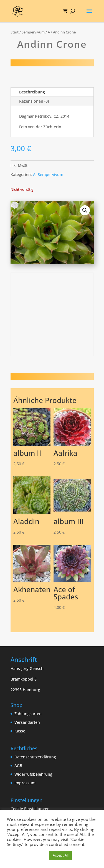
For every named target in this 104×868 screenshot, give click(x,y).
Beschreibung (32, 92)
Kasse (20, 731)
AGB (18, 765)
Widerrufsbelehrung (33, 774)
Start (15, 32)
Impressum (25, 783)
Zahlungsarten (28, 714)
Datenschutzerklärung (35, 757)
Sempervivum (33, 32)
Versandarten (27, 722)
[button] (85, 210)
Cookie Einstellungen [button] (30, 809)
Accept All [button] (61, 855)
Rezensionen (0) (34, 101)
